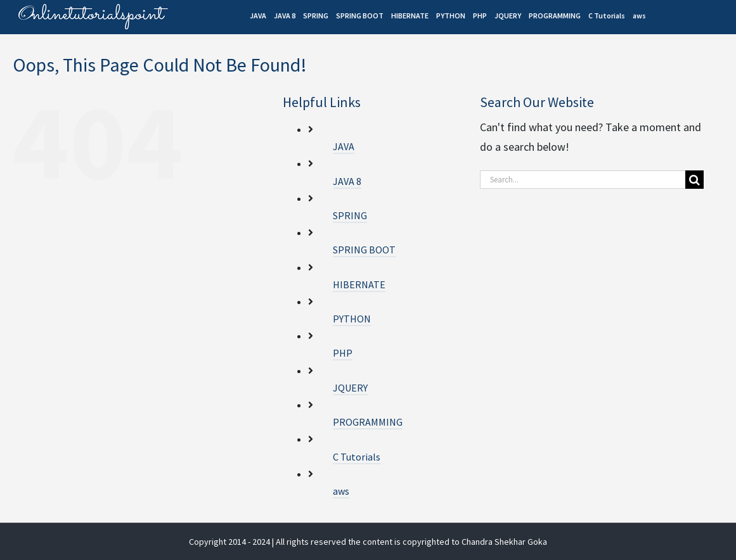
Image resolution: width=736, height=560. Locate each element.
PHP (343, 353)
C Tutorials (357, 457)
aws (341, 491)
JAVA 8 (347, 181)
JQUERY (350, 388)
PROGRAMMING (368, 422)
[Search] (694, 180)
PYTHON (352, 319)
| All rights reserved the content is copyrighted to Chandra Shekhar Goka (410, 542)
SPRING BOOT (364, 250)
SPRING (350, 215)
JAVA (344, 146)
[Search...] (583, 180)
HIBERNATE (359, 284)
